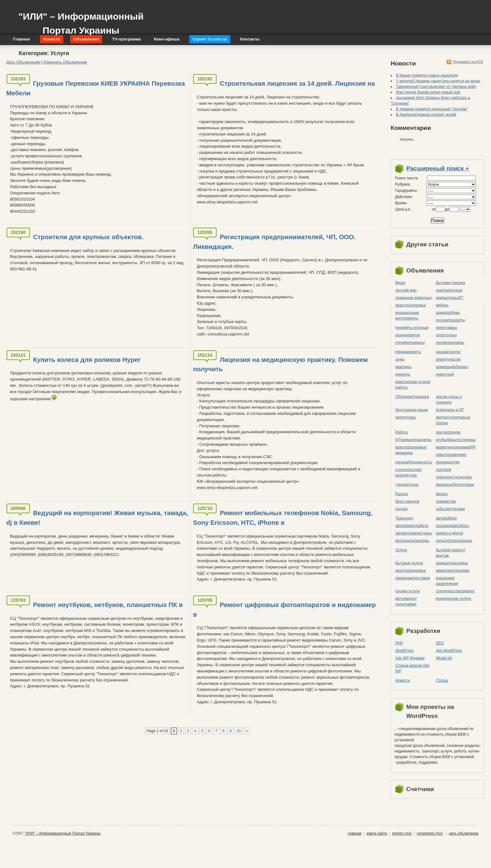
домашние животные (413, 298)
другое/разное (448, 432)
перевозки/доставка (412, 578)
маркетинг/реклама (453, 571)
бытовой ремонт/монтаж (450, 553)
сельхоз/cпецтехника (454, 541)
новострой (445, 374)
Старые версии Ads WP (412, 668)
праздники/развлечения (447, 581)
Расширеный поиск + (438, 168)
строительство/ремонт (455, 591)
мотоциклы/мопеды (412, 541)
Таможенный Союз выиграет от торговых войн (436, 87)
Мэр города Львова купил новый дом (428, 92)
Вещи (400, 283)
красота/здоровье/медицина (411, 450)
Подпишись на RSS (468, 62)
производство (448, 462)
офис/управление (451, 455)
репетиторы (406, 417)
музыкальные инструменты (407, 315)
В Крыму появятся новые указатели (427, 75)
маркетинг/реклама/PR (456, 447)
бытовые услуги (409, 563)
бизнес (442, 494)
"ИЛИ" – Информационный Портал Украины (81, 20)
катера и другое (450, 533)
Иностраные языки (412, 410)
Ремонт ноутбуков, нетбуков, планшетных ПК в (108, 605)
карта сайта (377, 833)
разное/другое (408, 335)
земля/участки (448, 359)
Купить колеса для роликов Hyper (87, 360)
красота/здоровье (411, 305)
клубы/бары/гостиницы (456, 440)
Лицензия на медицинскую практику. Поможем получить (280, 364)
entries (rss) (402, 833)
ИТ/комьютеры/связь (413, 440)
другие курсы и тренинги (449, 400)
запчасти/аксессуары (414, 533)
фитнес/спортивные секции (453, 420)
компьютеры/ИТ (450, 298)
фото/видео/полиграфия (406, 601)
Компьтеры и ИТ (450, 410)
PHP (399, 643)
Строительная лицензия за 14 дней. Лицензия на (297, 83)
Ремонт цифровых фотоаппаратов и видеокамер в (284, 609)
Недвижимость (408, 352)
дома (400, 359)
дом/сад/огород (449, 290)
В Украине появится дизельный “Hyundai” (432, 109)
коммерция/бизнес (452, 367)
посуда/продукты (450, 320)
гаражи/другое (448, 352)
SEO (440, 643)
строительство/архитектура (408, 472)
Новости (403, 681)
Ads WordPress (449, 651)
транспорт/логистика (454, 477)
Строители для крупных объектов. (88, 237)
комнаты (403, 374)
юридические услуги (453, 599)
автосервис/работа (412, 526)
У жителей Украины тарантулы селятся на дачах (438, 81)
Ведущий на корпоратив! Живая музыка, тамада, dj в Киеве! (97, 518)
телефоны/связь (450, 343)
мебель (442, 305)
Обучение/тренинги (412, 397)
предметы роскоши (412, 328)
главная (355, 833)
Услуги (401, 550)
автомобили (446, 518)
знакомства (446, 501)
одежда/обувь (448, 313)
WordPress (405, 651)
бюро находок (407, 501)
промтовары (446, 328)
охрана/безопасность (414, 462)
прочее (401, 509)
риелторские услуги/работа (413, 385)
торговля (443, 470)
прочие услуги (408, 591)
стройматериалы (410, 343)
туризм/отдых (407, 485)
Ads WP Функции (410, 658)
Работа (402, 432)
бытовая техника (450, 283)
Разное (402, 494)
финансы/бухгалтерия (455, 485)
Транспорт (404, 518)
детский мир (406, 290)
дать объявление (464, 833)
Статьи (442, 681)
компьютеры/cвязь (452, 563)
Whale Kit (444, 658)
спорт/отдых (446, 335)
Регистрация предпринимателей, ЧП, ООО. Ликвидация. (274, 242)
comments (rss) (430, 833)
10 (238, 731)
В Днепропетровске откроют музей (426, 115)
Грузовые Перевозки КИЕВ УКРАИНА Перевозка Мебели (95, 88)
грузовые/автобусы (452, 526)
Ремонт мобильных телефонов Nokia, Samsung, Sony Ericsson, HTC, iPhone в (283, 518)
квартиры (403, 367)
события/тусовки (450, 509)
